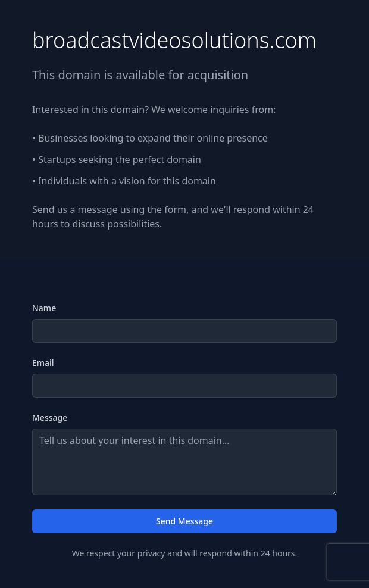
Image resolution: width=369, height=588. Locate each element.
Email (43, 363)
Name (44, 308)
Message (50, 417)
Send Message (185, 521)
